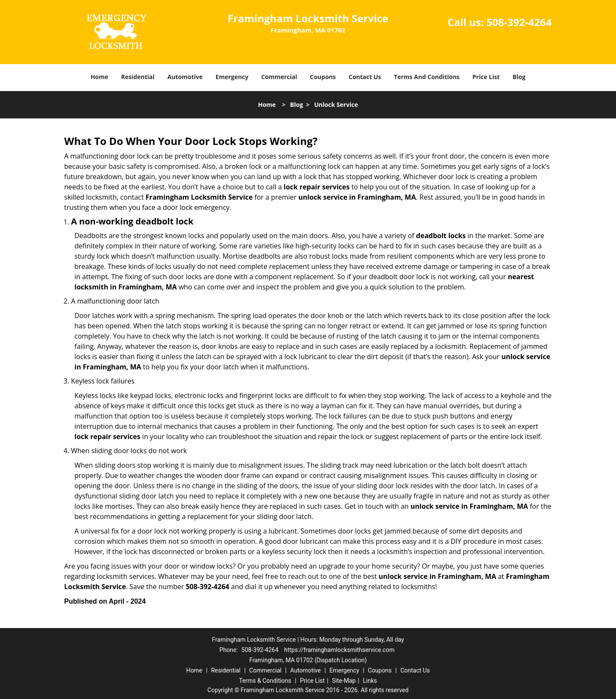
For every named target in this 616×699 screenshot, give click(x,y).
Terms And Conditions (427, 77)
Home (99, 77)
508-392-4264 (519, 22)
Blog (519, 77)
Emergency (232, 77)
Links (370, 681)
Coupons (323, 77)
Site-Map (344, 681)
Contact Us (365, 77)
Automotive (185, 77)
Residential (138, 77)
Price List (486, 77)
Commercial (279, 77)
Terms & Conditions (265, 681)
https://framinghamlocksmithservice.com (339, 650)
